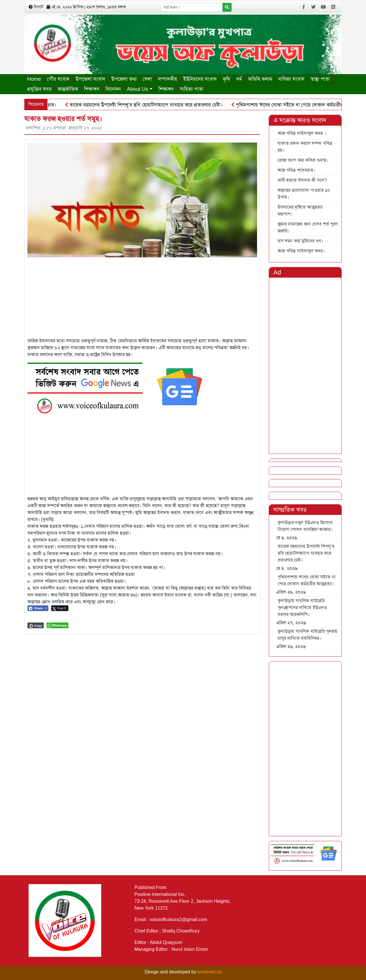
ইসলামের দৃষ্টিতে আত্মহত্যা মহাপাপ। (300, 211)
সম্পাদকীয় (168, 79)
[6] (119, 387)
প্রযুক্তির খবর (39, 89)
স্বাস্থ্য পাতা (320, 79)
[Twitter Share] (60, 608)
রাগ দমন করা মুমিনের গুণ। (300, 241)
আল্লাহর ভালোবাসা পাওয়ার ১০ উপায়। (304, 194)
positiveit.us (210, 972)
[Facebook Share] (38, 608)
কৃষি (226, 79)
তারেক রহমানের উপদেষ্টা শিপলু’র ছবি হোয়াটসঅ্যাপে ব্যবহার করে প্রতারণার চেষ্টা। (146, 105)
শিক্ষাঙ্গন (92, 89)
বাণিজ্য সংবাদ (291, 79)
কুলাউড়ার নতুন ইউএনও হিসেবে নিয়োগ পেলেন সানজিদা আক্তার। (305, 526)
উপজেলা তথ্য (124, 79)
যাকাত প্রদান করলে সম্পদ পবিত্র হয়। (305, 147)
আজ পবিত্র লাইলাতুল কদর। (301, 251)
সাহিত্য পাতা (192, 89)
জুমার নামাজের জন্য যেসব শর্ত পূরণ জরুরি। (308, 227)
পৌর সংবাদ (58, 79)
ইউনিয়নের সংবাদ (200, 79)
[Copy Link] (36, 625)
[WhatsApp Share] (58, 625)
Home (34, 79)
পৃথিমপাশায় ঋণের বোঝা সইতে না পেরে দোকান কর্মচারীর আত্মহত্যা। (307, 580)
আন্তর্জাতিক (68, 89)
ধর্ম (239, 79)
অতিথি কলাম (260, 79)
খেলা (147, 79)
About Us (138, 89)
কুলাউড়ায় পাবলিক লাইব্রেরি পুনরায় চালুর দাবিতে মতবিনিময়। (308, 635)
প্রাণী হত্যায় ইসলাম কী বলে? (302, 180)
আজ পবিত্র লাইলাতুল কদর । (302, 133)
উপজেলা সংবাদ (90, 79)
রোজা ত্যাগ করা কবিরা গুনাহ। (303, 160)
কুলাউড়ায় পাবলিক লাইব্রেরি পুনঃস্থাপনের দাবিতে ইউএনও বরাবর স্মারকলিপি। (302, 607)
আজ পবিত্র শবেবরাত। (297, 170)
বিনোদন (113, 89)
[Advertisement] (142, 297)
